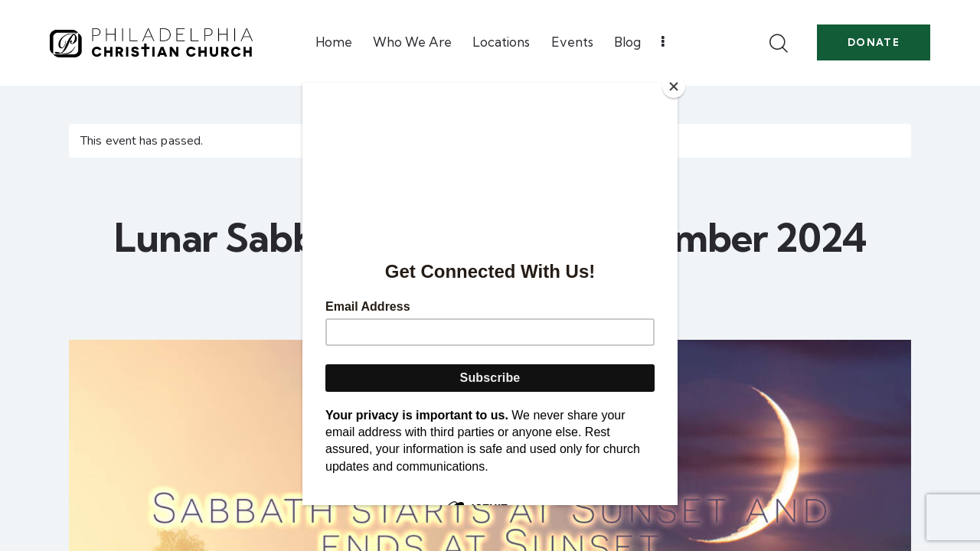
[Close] (674, 86)
